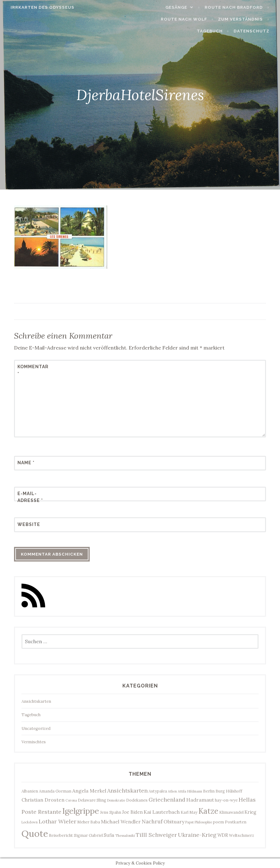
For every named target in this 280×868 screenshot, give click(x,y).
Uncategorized (36, 728)
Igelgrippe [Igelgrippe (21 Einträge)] (81, 811)
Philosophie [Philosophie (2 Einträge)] (203, 822)
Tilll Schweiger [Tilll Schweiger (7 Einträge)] (156, 835)
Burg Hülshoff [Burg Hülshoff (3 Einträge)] (229, 791)
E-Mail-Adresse (30, 497)
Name (26, 463)
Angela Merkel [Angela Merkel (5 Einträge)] (89, 791)
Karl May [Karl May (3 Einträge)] (189, 812)
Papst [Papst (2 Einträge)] (190, 822)
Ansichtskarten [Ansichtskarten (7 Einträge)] (127, 791)
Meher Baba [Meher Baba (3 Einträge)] (89, 822)
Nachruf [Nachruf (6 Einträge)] (152, 822)
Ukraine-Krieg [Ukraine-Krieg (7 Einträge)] (197, 835)
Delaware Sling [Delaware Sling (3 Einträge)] (92, 800)
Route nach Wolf (186, 19)
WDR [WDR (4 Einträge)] (223, 835)
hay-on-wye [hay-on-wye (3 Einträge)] (226, 800)
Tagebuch (212, 31)
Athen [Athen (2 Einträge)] (172, 791)
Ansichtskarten (36, 701)
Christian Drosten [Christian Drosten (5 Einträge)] (43, 800)
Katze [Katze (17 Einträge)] (208, 811)
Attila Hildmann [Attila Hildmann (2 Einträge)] (190, 791)
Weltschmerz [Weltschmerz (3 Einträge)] (242, 835)
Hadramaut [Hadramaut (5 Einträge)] (200, 800)
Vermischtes (34, 742)
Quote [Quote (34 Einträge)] (35, 833)
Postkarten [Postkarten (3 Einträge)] (236, 822)
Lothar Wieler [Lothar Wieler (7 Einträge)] (57, 821)
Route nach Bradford (236, 7)
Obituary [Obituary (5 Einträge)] (174, 822)
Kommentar (33, 370)
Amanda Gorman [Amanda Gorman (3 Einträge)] (55, 791)
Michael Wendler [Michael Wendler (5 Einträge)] (121, 822)
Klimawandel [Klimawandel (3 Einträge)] (231, 812)
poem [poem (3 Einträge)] (218, 822)
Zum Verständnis (243, 19)
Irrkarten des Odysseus (40, 7)
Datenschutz (254, 31)
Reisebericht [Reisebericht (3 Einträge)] (61, 835)
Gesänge (179, 7)
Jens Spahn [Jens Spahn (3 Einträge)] (111, 812)
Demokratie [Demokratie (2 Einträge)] (116, 800)
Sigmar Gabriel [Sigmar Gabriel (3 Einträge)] (88, 835)
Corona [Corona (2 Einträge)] (71, 800)
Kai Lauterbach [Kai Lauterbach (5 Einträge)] (162, 812)
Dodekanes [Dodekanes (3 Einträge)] (137, 800)
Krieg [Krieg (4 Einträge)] (250, 812)
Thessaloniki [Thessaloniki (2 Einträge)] (125, 836)
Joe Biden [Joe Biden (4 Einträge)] (132, 812)
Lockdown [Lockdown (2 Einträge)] (30, 822)
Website (29, 524)
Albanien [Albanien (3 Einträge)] (30, 791)
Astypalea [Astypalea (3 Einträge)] (158, 791)
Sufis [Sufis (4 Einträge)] (109, 835)
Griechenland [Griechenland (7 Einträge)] (167, 800)
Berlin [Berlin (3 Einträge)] (209, 791)
